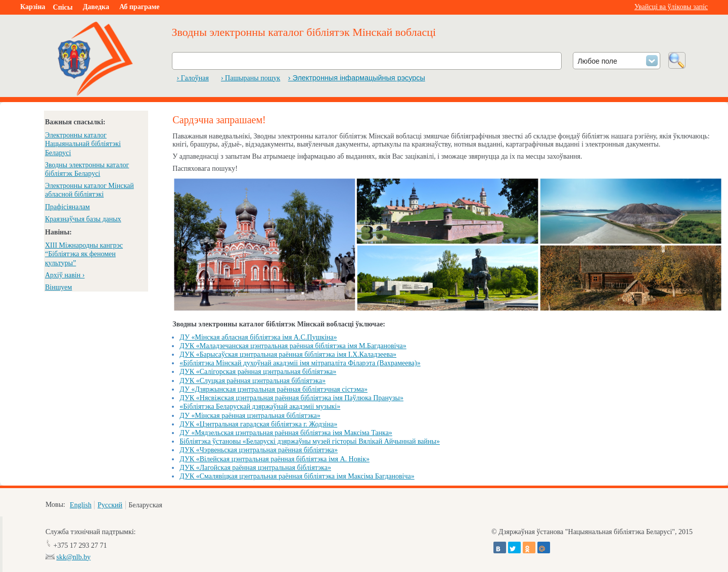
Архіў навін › (65, 275)
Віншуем (58, 287)
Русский (110, 505)
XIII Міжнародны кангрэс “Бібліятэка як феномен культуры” (84, 254)
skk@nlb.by (74, 557)
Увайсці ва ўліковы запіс (671, 7)
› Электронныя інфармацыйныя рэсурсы (357, 78)
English (81, 505)
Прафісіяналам (67, 207)
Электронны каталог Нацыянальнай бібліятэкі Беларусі (83, 144)
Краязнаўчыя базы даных (83, 219)
